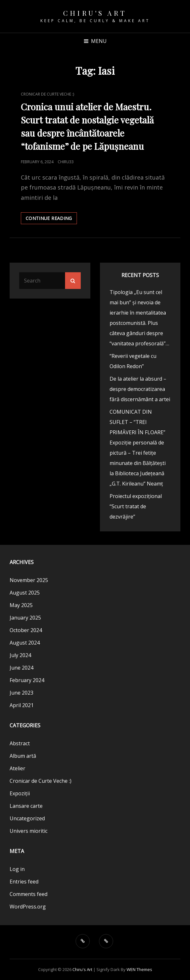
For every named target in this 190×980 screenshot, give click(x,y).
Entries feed (24, 882)
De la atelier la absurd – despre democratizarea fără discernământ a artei (140, 389)
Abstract (20, 743)
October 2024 (26, 630)
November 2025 (29, 580)
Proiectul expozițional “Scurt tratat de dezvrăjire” (136, 506)
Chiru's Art (95, 13)
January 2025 (25, 618)
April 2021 (22, 705)
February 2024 (27, 680)
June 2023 (21, 693)
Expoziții (20, 793)
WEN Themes (139, 969)
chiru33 (66, 162)
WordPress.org (28, 907)
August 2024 (25, 643)
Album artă (23, 756)
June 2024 (21, 668)
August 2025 (25, 593)
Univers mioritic (29, 831)
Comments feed (29, 894)
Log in (17, 869)
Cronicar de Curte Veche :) (47, 94)
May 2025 (21, 605)
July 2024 (20, 655)
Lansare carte (26, 806)
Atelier (17, 768)
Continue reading (51, 219)
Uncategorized (27, 818)
